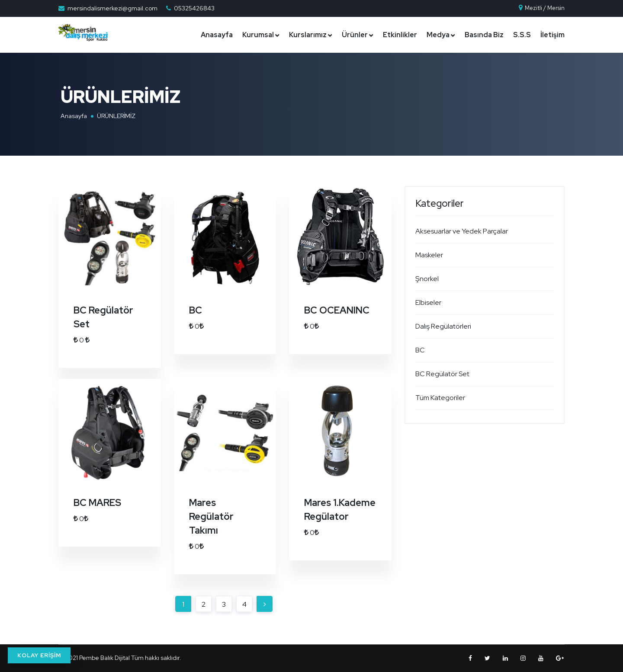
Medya (438, 35)
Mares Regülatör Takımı (211, 517)
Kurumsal (258, 35)
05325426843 (194, 8)
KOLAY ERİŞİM (39, 655)
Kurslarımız (308, 35)
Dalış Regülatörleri (443, 326)
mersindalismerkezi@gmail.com (112, 8)
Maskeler (429, 255)
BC (196, 310)
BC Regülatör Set (442, 374)
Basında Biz (484, 35)
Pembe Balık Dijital (104, 658)
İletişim (552, 35)
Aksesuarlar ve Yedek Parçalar (462, 231)
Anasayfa (217, 35)
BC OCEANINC (337, 310)
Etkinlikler (400, 35)
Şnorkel (427, 279)
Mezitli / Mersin (541, 8)
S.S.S (522, 35)
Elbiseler (428, 302)
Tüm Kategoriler (440, 398)
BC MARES (97, 503)
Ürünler (355, 35)
